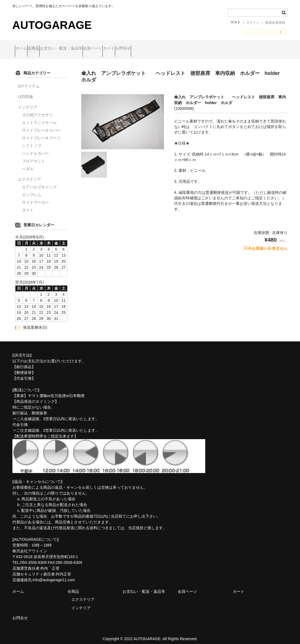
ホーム (24, 49)
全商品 (47, 49)
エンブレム (32, 190)
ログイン (253, 23)
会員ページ (127, 49)
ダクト (28, 205)
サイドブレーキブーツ (41, 133)
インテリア (28, 102)
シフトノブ (32, 141)
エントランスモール (39, 118)
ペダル (28, 164)
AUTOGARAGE (52, 25)
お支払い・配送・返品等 (85, 49)
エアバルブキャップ (39, 182)
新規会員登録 (275, 23)
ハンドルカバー (36, 149)
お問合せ (179, 49)
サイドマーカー (36, 198)
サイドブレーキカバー (41, 126)
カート (154, 49)
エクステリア (29, 175)
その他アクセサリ (37, 110)
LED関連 (25, 92)
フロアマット (34, 156)
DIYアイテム (29, 81)
